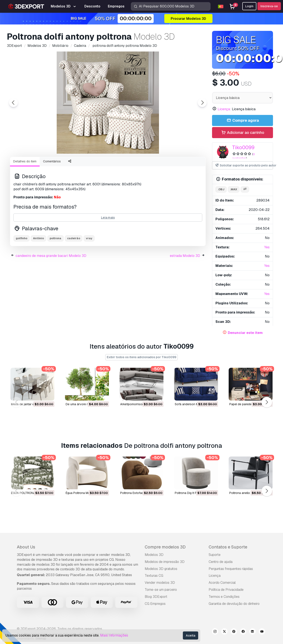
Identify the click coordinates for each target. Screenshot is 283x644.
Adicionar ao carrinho (243, 133)
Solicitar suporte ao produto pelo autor (244, 165)
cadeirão (74, 262)
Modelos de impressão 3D (165, 562)
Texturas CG (154, 576)
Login (249, 6)
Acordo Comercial (222, 583)
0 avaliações (243, 156)
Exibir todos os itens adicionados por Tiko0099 (141, 357)
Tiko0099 (243, 147)
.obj (221, 189)
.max (234, 189)
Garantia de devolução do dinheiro (234, 604)
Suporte (215, 555)
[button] (267, 402)
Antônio (38, 262)
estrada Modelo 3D (185, 279)
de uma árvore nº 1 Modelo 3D (87, 404)
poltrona (56, 262)
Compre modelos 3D (165, 547)
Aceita (191, 635)
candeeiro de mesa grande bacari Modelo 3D (51, 279)
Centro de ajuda (221, 562)
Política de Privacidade (226, 590)
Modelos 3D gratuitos (161, 569)
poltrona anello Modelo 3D (248, 493)
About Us (26, 547)
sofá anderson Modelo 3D (193, 404)
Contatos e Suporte (228, 547)
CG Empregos (155, 604)
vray (89, 262)
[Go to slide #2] (108, 165)
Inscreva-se (269, 6)
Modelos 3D (154, 555)
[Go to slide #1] (81, 165)
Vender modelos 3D (160, 583)
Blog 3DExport (156, 597)
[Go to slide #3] (135, 165)
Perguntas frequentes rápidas (231, 569)
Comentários (52, 185)
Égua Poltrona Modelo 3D (83, 493)
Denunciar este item (245, 333)
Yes (267, 247)
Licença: (224, 109)
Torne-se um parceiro (161, 590)
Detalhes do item (25, 185)
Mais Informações (114, 635)
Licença (215, 576)
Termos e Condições (224, 597)
